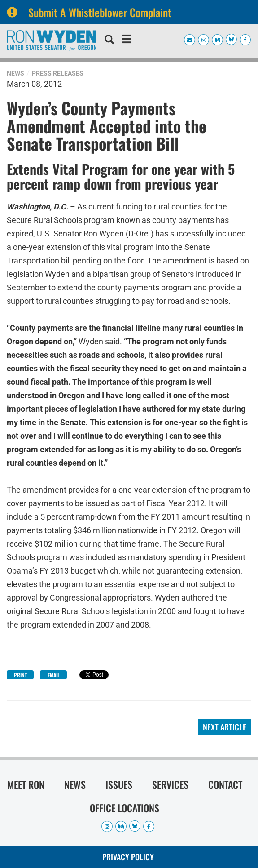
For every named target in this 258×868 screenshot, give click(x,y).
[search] (109, 40)
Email (54, 675)
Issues (119, 784)
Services (170, 784)
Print (20, 675)
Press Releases (58, 73)
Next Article (225, 727)
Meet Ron (26, 784)
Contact (225, 784)
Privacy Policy (128, 857)
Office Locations (125, 808)
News (15, 73)
